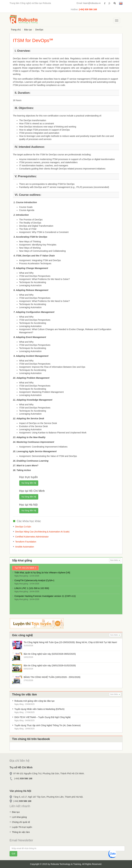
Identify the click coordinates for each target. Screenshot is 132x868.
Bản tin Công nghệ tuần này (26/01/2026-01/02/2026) (50, 665)
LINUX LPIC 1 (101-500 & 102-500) (32, 588)
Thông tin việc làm (21, 832)
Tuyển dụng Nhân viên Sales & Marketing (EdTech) (39, 709)
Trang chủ (16, 30)
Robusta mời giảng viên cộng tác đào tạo (34, 701)
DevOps (39, 30)
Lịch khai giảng (19, 817)
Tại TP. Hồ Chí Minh (25, 568)
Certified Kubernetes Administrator (32, 537)
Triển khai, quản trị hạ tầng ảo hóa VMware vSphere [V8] (42, 573)
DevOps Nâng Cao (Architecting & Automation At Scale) (42, 532)
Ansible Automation (25, 547)
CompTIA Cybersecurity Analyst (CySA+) (34, 580)
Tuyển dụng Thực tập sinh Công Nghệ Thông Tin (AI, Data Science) (48, 725)
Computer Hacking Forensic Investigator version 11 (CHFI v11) (45, 596)
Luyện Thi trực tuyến (22, 827)
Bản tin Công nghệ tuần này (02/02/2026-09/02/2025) (50, 654)
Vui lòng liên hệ (29, 483)
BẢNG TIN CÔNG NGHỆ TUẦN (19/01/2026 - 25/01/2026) (52, 677)
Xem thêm (115, 560)
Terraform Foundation (26, 542)
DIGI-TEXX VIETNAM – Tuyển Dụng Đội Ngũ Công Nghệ (42, 717)
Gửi (13, 854)
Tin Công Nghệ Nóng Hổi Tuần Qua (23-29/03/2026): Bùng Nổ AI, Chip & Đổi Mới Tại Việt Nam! (70, 642)
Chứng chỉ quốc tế (21, 822)
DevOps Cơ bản (23, 527)
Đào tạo (28, 30)
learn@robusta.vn (92, 3)
